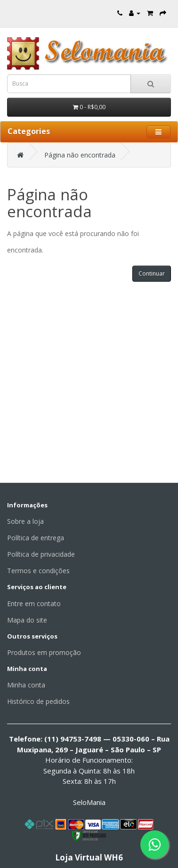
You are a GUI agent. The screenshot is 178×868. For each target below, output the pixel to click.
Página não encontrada (80, 155)
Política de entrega (36, 538)
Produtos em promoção (44, 652)
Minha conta (26, 685)
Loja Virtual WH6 (89, 857)
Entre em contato (34, 604)
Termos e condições (38, 571)
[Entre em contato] (120, 13)
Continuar (152, 273)
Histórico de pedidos (38, 701)
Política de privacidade (41, 554)
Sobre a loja (25, 521)
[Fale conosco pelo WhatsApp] (154, 844)
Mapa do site (27, 620)
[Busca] (151, 84)
